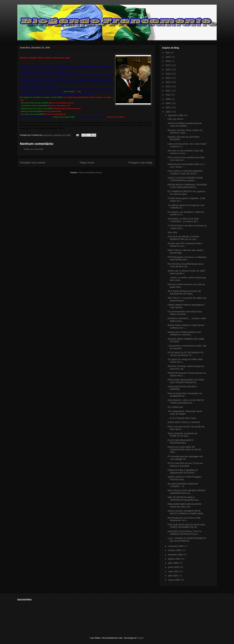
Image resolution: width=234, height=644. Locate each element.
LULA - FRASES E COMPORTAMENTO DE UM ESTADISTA (187, 540)
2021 (168, 53)
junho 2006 (174, 567)
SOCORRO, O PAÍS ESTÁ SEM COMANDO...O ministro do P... (183, 220)
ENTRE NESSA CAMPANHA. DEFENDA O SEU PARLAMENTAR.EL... (187, 186)
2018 (168, 61)
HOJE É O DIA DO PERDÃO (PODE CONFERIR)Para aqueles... (185, 179)
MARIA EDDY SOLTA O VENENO (184, 422)
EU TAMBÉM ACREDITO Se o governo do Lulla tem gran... (186, 193)
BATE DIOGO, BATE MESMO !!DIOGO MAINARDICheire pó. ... (186, 492)
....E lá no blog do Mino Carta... (182, 418)
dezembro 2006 (176, 115)
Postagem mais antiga (140, 163)
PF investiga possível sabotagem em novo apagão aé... (185, 458)
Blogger (140, 638)
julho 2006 (173, 563)
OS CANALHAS (175, 407)
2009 (168, 99)
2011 (168, 91)
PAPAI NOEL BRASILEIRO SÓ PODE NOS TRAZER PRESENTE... (186, 381)
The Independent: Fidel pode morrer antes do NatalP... (185, 413)
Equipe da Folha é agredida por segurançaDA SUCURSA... (183, 471)
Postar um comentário (34, 149)
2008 (168, 103)
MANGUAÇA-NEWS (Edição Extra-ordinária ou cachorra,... (185, 333)
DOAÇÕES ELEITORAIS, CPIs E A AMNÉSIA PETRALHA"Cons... (184, 533)
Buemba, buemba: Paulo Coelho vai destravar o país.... (185, 132)
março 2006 (174, 580)
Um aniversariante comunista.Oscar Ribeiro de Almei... (185, 313)
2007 (168, 107)
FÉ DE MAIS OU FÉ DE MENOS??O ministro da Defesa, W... (185, 354)
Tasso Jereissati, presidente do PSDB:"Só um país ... (182, 435)
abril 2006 (173, 576)
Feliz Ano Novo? (175, 119)
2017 (168, 65)
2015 (168, 74)
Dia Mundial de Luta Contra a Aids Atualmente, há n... (184, 519)
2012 (168, 86)
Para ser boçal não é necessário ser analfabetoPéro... (185, 395)
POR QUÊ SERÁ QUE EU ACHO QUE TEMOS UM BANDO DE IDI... (186, 526)
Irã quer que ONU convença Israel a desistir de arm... (185, 245)
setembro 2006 (176, 555)
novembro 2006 (176, 546)
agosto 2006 (174, 559)
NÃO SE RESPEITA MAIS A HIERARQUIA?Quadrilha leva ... (184, 499)
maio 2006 (173, 571)
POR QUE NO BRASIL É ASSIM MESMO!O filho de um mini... (183, 238)
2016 (168, 70)
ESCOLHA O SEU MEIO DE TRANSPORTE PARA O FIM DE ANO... (184, 450)
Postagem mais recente (33, 163)
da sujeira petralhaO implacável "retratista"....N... (183, 485)
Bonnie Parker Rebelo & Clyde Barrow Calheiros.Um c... (186, 326)
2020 (168, 57)
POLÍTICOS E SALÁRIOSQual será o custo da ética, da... (186, 265)
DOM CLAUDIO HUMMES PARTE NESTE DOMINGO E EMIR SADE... (186, 512)
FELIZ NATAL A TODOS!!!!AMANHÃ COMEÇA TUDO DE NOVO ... (185, 172)
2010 (168, 95)
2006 (168, 112)
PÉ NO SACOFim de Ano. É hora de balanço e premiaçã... (185, 465)
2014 (168, 78)
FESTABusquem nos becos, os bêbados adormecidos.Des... (187, 258)
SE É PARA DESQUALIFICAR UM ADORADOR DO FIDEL (184, 292)
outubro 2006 (175, 550)
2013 (168, 82)
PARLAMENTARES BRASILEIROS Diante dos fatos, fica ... (184, 505)
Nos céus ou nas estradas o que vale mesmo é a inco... (185, 152)
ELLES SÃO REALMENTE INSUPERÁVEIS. (180, 442)
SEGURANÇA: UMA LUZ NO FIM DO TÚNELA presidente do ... (186, 401)
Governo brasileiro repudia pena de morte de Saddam (184, 125)
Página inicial (87, 163)
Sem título (172, 232)
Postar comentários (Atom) (90, 172)
